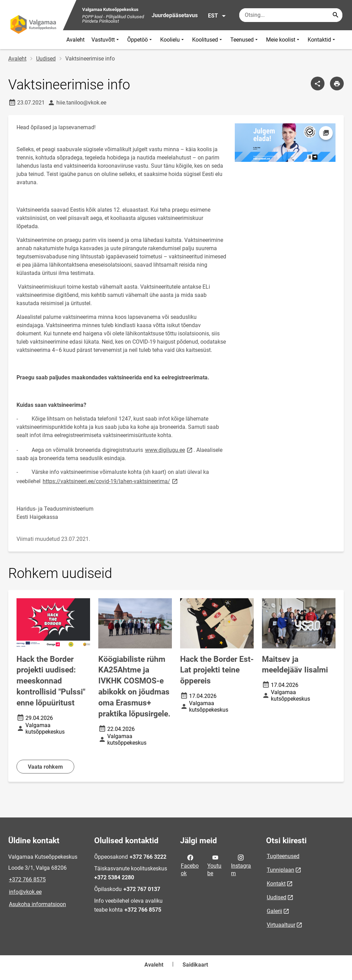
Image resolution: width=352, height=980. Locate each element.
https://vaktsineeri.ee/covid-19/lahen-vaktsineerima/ (111, 481)
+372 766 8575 (27, 879)
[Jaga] (318, 83)
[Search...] (335, 15)
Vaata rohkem (45, 767)
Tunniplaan (280, 870)
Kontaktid (322, 40)
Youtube (214, 865)
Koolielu (173, 40)
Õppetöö (140, 40)
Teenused (245, 40)
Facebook (190, 865)
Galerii (274, 911)
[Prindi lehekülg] (337, 83)
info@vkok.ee (25, 892)
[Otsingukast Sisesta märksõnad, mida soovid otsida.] (291, 15)
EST (217, 16)
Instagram (241, 865)
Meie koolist (283, 40)
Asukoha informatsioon (37, 904)
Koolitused (208, 40)
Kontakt (276, 884)
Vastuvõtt (106, 40)
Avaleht (75, 40)
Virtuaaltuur (281, 925)
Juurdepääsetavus (175, 15)
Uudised (46, 59)
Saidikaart (195, 965)
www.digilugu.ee (169, 450)
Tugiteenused (283, 856)
